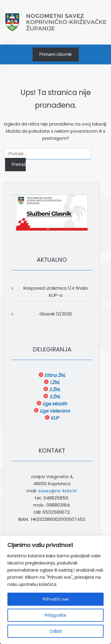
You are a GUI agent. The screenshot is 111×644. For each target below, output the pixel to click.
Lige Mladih (54, 404)
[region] (55, 590)
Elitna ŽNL (54, 375)
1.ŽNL (54, 382)
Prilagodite (55, 615)
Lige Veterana (54, 411)
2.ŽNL (54, 390)
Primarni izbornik (55, 54)
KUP (54, 418)
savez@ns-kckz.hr (57, 491)
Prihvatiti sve (56, 599)
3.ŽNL (54, 397)
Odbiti (56, 631)
